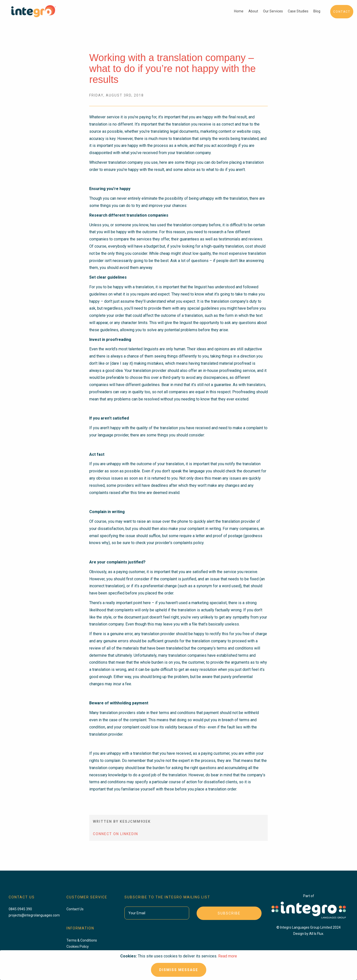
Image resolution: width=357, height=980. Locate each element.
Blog (317, 11)
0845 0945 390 (20, 909)
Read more (228, 956)
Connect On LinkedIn (116, 834)
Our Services (273, 11)
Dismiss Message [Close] (179, 970)
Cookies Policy (78, 947)
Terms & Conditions (82, 940)
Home (239, 11)
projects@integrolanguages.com (34, 915)
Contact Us (75, 909)
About (253, 11)
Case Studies (298, 11)
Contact (342, 12)
